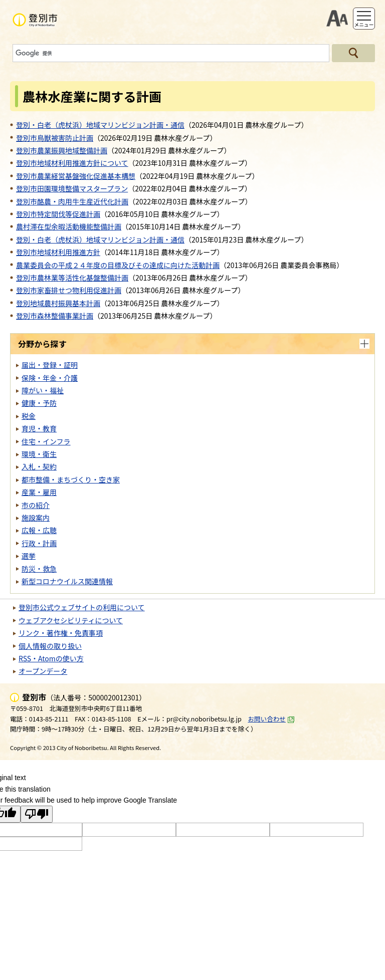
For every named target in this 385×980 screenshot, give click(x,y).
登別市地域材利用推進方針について (72, 163)
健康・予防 (39, 403)
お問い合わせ (271, 719)
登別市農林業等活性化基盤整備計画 (72, 278)
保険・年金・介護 (50, 378)
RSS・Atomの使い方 (51, 658)
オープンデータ (43, 671)
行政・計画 (39, 543)
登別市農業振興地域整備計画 (62, 150)
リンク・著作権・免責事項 (61, 633)
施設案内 (36, 518)
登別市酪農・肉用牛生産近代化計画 (72, 201)
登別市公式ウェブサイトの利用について (82, 607)
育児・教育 (39, 428)
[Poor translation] (37, 814)
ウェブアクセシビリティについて (71, 620)
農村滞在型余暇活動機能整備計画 (69, 226)
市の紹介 (36, 505)
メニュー (364, 25)
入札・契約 (39, 466)
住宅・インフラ (46, 441)
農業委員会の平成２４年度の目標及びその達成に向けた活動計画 (118, 265)
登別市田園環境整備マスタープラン (72, 188)
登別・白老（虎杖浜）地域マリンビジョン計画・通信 (100, 125)
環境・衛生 (39, 454)
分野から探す (42, 344)
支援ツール (337, 19)
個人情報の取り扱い (50, 646)
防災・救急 (39, 569)
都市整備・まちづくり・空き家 (71, 479)
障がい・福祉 (43, 390)
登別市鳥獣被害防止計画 (55, 138)
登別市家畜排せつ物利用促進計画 (69, 290)
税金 (29, 416)
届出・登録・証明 (50, 365)
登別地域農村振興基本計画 (58, 303)
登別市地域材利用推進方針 (58, 252)
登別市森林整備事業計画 (55, 316)
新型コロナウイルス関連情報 (67, 581)
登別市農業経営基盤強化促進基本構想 (76, 176)
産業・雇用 (39, 492)
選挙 (29, 556)
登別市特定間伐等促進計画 (58, 214)
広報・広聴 (39, 530)
